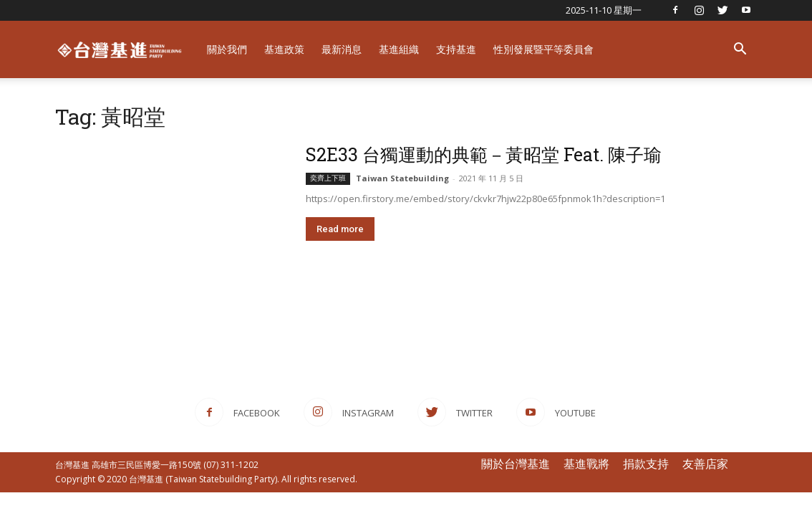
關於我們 (227, 49)
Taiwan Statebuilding (402, 178)
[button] (740, 51)
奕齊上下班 (328, 178)
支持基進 (456, 49)
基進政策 (284, 49)
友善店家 (705, 464)
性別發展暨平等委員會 (543, 49)
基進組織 (399, 49)
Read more (340, 229)
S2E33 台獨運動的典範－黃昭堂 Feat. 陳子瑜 (484, 154)
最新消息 (342, 49)
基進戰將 (586, 464)
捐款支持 (646, 464)
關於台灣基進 (516, 464)
